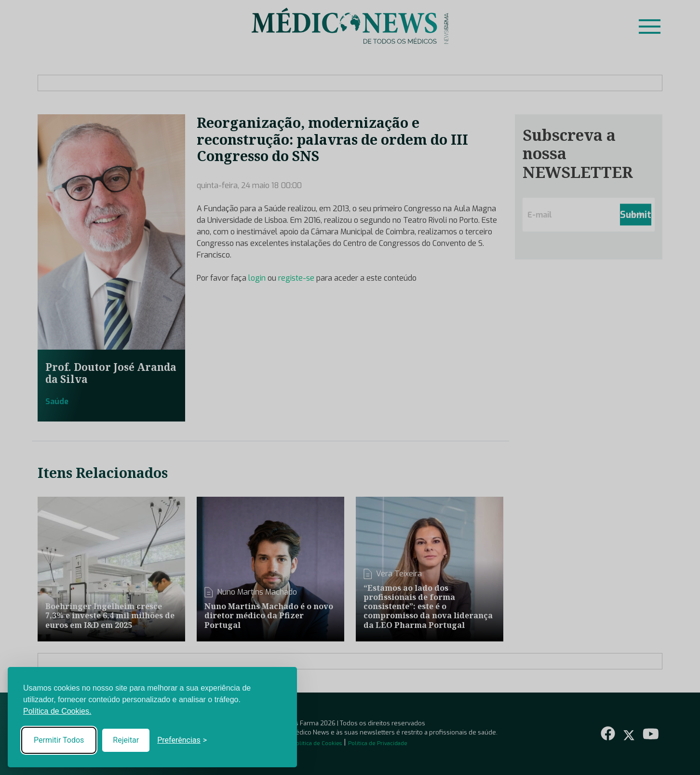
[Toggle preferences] (182, 740)
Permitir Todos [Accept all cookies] (59, 740)
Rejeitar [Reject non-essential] (126, 740)
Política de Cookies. (57, 711)
